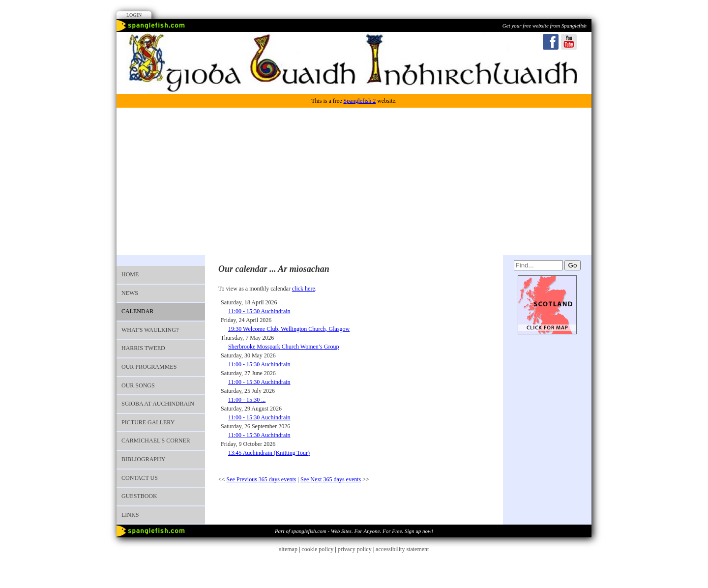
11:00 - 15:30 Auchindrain (259, 311)
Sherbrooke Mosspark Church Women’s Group (283, 347)
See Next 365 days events (331, 479)
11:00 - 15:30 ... (247, 400)
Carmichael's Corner (156, 441)
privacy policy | (357, 549)
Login (134, 15)
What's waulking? (150, 330)
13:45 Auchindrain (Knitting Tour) (269, 453)
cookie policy (317, 549)
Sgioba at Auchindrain (158, 404)
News (130, 293)
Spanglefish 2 (359, 101)
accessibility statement (402, 549)
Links (130, 515)
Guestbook (139, 496)
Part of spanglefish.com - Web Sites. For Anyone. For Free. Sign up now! (354, 531)
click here (304, 289)
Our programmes (149, 367)
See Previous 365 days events (262, 479)
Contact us (140, 478)
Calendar (137, 311)
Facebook (551, 42)
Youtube (569, 42)
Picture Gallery (148, 422)
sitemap (288, 549)
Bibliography (143, 459)
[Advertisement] (354, 181)
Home (130, 274)
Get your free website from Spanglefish (545, 26)
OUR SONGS (138, 385)
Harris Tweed (143, 348)
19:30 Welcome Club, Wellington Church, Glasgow (289, 329)
